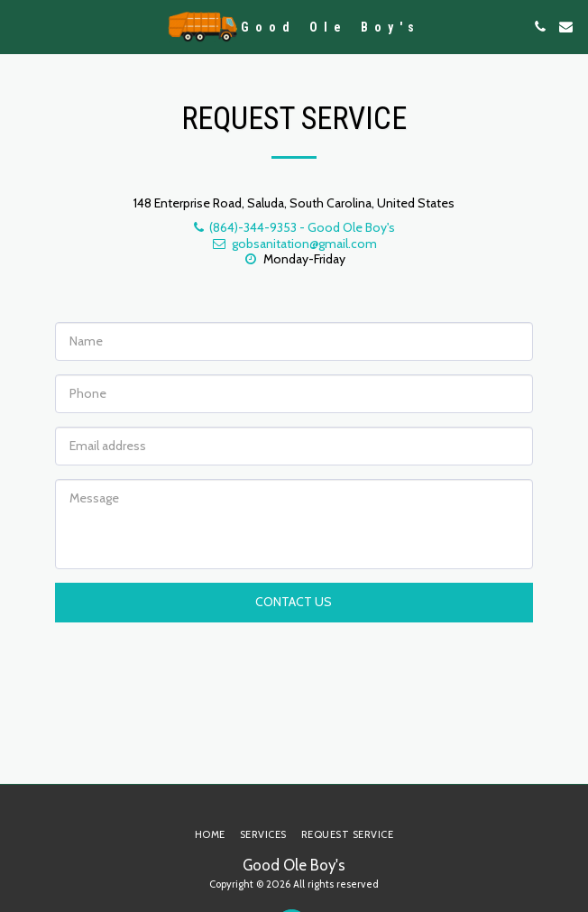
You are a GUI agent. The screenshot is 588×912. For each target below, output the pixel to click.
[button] (20, 26)
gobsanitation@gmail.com (294, 244)
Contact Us (294, 602)
